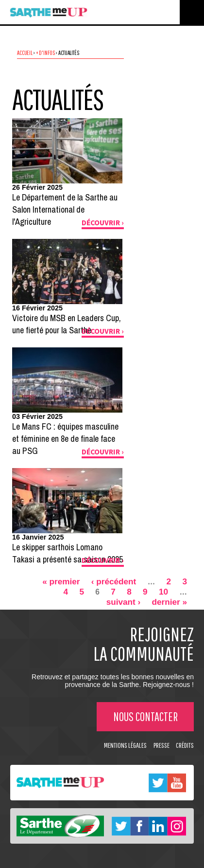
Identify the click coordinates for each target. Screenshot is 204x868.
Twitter (158, 782)
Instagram (177, 826)
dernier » (170, 602)
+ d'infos (46, 53)
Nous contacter (145, 716)
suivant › (124, 602)
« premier (61, 581)
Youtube (177, 782)
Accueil (25, 53)
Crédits (185, 745)
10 (163, 592)
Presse (161, 745)
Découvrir (101, 223)
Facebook (140, 826)
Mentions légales (125, 745)
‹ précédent (114, 581)
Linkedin (158, 826)
